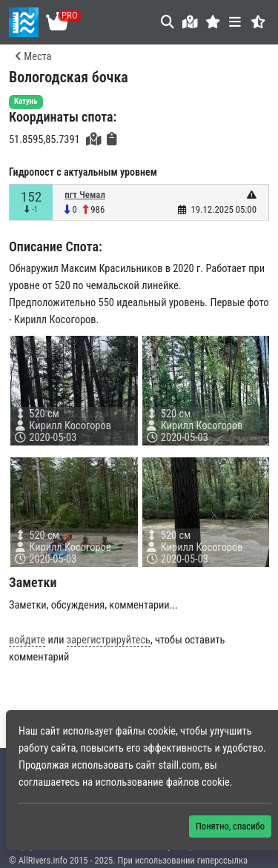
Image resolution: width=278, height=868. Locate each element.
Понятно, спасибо (230, 826)
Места (33, 57)
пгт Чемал (85, 195)
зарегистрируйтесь (109, 640)
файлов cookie (198, 782)
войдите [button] (27, 640)
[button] (213, 22)
